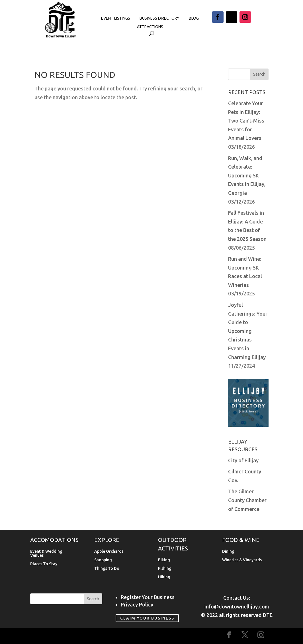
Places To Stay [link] (44, 564)
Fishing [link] (165, 569)
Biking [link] (164, 560)
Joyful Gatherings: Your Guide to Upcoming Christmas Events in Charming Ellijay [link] (248, 331)
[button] (218, 17)
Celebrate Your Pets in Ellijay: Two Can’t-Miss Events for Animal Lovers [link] (246, 121)
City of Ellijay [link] (243, 460)
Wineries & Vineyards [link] (242, 560)
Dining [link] (228, 551)
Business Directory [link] (159, 18)
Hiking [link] (164, 577)
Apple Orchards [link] (109, 551)
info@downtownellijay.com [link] (237, 606)
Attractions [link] (150, 27)
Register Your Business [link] (148, 597)
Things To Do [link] (107, 569)
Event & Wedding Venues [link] (46, 553)
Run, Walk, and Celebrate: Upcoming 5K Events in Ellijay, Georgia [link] (247, 175)
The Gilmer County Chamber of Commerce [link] (247, 500)
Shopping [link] (103, 560)
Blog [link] (194, 18)
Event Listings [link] (116, 18)
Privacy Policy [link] (137, 604)
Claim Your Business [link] (147, 618)
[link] (61, 36)
